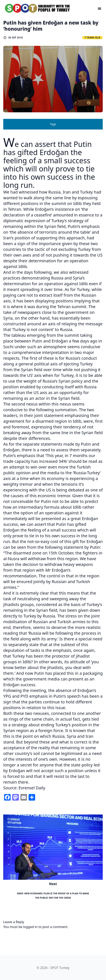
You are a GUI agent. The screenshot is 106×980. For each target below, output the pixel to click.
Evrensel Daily (32, 788)
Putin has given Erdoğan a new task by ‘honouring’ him (51, 26)
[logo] (38, 8)
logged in (30, 927)
